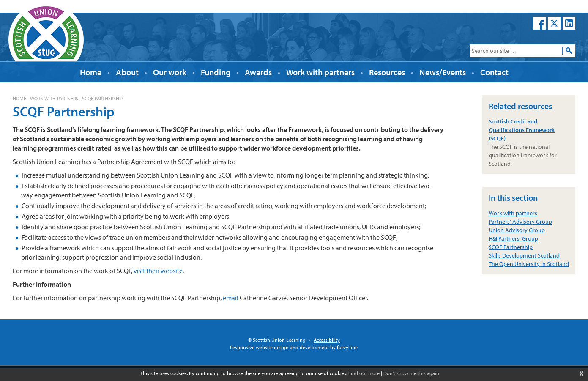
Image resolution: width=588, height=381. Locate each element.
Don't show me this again (411, 373)
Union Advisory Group (517, 230)
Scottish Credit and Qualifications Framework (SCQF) (522, 130)
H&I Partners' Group (513, 238)
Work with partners (54, 98)
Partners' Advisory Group (520, 222)
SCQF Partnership (103, 98)
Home (19, 98)
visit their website (158, 271)
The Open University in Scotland (529, 264)
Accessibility (327, 340)
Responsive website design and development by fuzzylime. (294, 347)
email (231, 298)
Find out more (364, 373)
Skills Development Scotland (524, 255)
